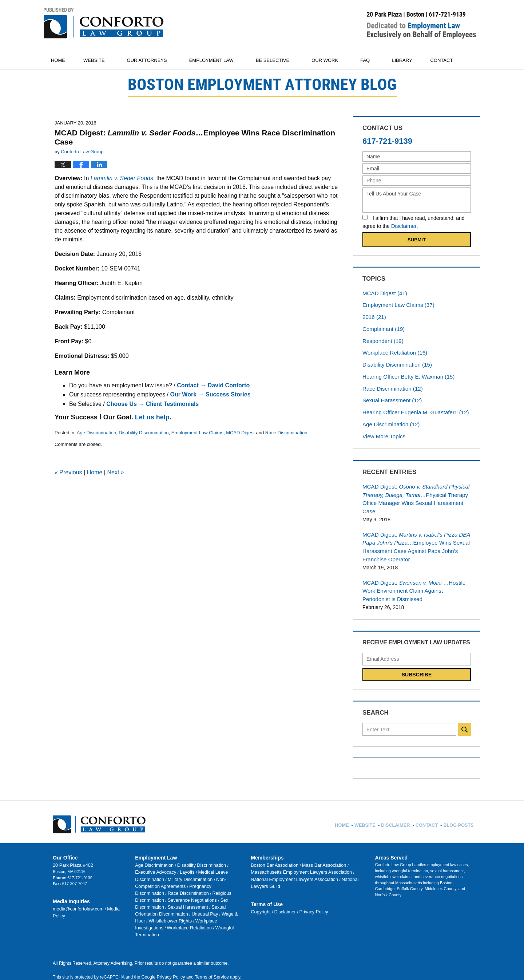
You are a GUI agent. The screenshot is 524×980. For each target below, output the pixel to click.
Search (465, 706)
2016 (373, 315)
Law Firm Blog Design (442, 962)
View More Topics (384, 428)
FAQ (373, 60)
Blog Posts (458, 799)
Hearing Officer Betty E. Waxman (405, 371)
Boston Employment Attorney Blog (104, 23)
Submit (417, 239)
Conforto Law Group (123, 962)
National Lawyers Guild (311, 853)
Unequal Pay (175, 877)
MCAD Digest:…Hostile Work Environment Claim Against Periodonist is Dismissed (416, 569)
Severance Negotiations (185, 865)
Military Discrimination (155, 853)
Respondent (381, 337)
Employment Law (219, 60)
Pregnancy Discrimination (158, 860)
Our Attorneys (155, 60)
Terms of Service (210, 931)
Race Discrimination (286, 433)
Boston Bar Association (272, 841)
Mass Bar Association (315, 841)
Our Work (333, 60)
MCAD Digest (240, 433)
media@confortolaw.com (75, 884)
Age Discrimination (96, 433)
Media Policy (111, 884)
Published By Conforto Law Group (421, 25)
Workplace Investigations (199, 884)
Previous (68, 472)
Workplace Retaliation (392, 349)
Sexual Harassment (390, 394)
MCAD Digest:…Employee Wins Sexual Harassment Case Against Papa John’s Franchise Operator (412, 527)
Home (62, 60)
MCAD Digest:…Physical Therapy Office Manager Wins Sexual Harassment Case (416, 485)
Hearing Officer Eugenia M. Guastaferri (412, 405)
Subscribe (417, 651)
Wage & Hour (203, 877)
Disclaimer (281, 878)
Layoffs (163, 847)
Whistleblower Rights (154, 884)
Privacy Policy (306, 878)
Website (102, 60)
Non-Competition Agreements (204, 853)
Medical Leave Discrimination (198, 847)
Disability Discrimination (144, 433)
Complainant (382, 326)
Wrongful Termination (196, 889)
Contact (454, 60)
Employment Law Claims (197, 433)
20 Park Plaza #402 (70, 841)
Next (115, 472)
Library (410, 60)
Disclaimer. (404, 226)
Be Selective (281, 60)
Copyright (260, 878)
